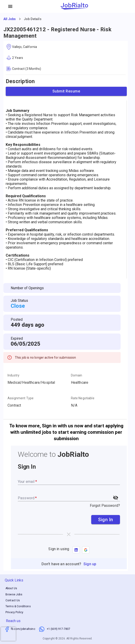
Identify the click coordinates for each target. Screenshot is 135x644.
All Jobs (10, 19)
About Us (11, 589)
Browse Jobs (14, 594)
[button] (86, 550)
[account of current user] (10, 6)
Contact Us (13, 600)
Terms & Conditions (18, 606)
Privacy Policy (14, 612)
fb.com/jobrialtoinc (23, 629)
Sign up (90, 564)
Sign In (106, 520)
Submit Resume (66, 91)
